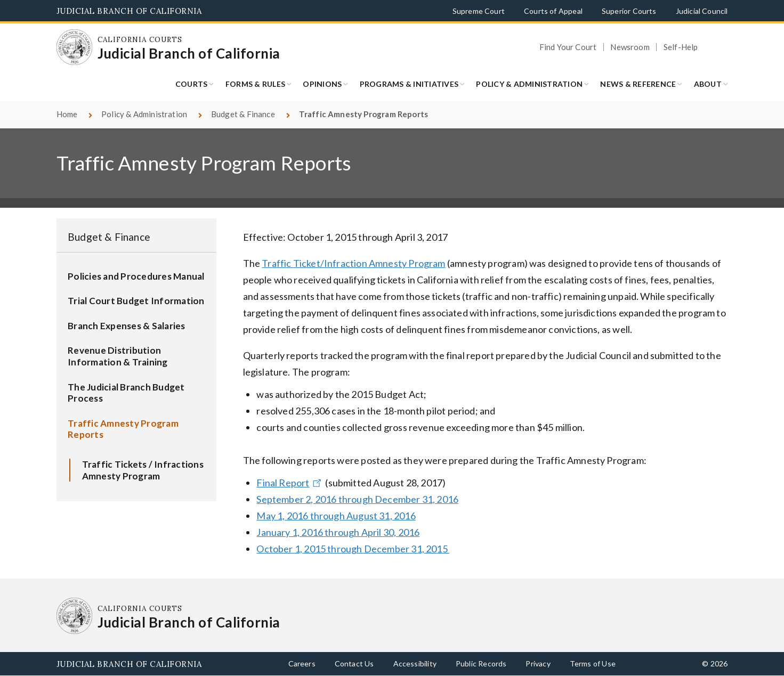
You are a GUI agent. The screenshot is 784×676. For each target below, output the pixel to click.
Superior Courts (629, 11)
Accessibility (415, 663)
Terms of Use (593, 663)
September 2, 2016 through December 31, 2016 (357, 499)
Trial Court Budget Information (136, 301)
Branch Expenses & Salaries (127, 326)
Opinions (322, 84)
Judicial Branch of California (129, 11)
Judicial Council (702, 11)
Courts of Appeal (553, 11)
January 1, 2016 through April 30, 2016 (338, 532)
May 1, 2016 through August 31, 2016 (336, 516)
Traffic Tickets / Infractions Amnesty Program (143, 470)
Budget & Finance (243, 114)
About (708, 84)
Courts (192, 84)
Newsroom (630, 47)
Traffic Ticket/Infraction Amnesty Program (353, 263)
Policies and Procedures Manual (136, 276)
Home (67, 114)
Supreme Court (479, 11)
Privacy (538, 663)
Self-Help (681, 47)
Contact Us (354, 663)
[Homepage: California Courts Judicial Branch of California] (75, 47)
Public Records (481, 663)
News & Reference (638, 84)
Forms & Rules (255, 84)
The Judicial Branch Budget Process (126, 393)
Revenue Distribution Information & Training (118, 356)
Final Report (290, 483)
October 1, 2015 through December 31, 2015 (353, 549)
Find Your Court (568, 47)
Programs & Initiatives (409, 84)
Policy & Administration (529, 84)
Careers (302, 663)
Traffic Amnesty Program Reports (123, 429)
